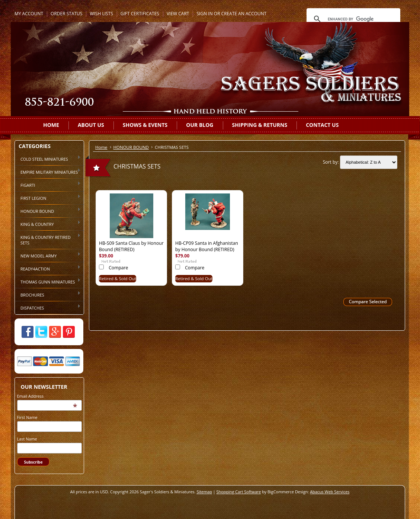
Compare (118, 268)
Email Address (31, 396)
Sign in (204, 14)
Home (101, 147)
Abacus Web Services (330, 492)
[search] (352, 19)
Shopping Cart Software (239, 492)
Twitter (41, 332)
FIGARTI (48, 185)
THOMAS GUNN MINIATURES (48, 281)
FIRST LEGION (48, 198)
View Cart (178, 14)
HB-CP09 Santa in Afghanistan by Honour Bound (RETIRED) (207, 246)
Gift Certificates (140, 14)
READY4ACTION (48, 268)
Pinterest (69, 332)
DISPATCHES (48, 307)
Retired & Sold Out (118, 278)
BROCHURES (48, 294)
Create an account (244, 14)
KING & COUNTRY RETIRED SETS (48, 239)
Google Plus (55, 332)
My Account (29, 14)
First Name (27, 417)
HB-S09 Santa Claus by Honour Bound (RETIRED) (131, 246)
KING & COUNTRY (48, 224)
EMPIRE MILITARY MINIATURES (48, 172)
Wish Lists (101, 14)
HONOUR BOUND (48, 211)
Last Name (27, 439)
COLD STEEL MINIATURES (48, 158)
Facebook (28, 332)
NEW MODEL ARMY (48, 255)
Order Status (66, 14)
